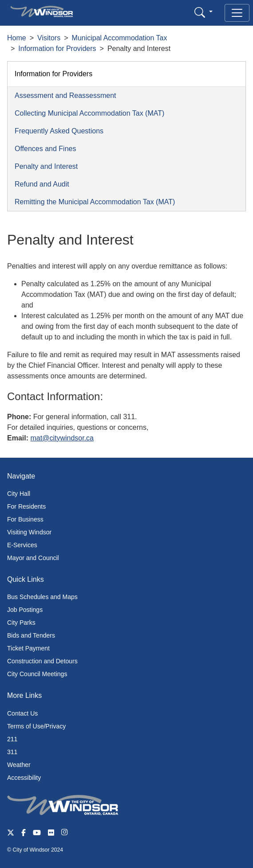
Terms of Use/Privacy (36, 726)
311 (12, 752)
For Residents (26, 506)
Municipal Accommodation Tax (120, 38)
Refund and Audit (42, 184)
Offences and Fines (45, 149)
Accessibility (24, 778)
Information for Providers (57, 49)
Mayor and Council (33, 558)
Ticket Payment (28, 648)
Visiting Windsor (29, 532)
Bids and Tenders (31, 635)
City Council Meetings (37, 674)
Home (17, 38)
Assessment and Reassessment (65, 95)
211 (12, 739)
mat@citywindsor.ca (62, 438)
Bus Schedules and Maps (42, 597)
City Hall (19, 494)
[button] (204, 12)
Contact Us (22, 713)
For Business (25, 519)
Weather (19, 765)
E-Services (22, 545)
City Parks (21, 623)
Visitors (49, 38)
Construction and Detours (42, 661)
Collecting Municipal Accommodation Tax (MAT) (89, 113)
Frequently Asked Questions (59, 131)
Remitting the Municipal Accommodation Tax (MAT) (95, 202)
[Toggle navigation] (237, 13)
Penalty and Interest (46, 166)
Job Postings (25, 610)
